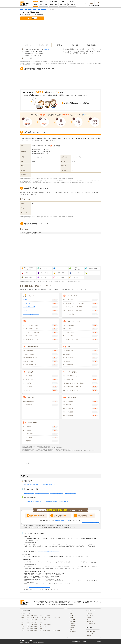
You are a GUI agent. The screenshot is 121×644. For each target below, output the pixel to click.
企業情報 (99, 641)
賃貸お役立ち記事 (91, 631)
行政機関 (77, 273)
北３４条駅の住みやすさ (39, 501)
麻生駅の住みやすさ (63, 501)
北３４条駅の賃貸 (34, 485)
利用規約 (89, 618)
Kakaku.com (27, 642)
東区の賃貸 (26, 485)
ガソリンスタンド (93, 273)
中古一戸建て (73, 622)
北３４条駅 (35, 52)
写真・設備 (75, 45)
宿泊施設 (77, 277)
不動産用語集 (90, 633)
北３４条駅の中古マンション (42, 493)
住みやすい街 (72, 5)
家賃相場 (89, 635)
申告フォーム (31, 64)
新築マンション (73, 616)
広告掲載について (91, 624)
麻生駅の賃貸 (52, 485)
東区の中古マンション (29, 493)
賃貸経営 (72, 630)
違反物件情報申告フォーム (62, 520)
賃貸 (36, 5)
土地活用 (72, 628)
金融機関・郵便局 (93, 268)
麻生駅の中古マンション (70, 493)
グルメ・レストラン (29, 268)
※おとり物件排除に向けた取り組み (90, 522)
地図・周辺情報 (56, 146)
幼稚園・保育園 (61, 273)
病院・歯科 (29, 273)
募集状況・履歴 (44, 45)
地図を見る (46, 49)
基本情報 (28, 45)
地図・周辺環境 (92, 45)
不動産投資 (72, 626)
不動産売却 (63, 5)
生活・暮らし (45, 277)
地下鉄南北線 (28, 52)
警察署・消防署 (29, 277)
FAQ (88, 620)
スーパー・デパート (45, 268)
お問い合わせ (90, 622)
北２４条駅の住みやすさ (52, 501)
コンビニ (61, 268)
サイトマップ (90, 616)
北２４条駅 (35, 54)
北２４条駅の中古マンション (57, 493)
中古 (46, 5)
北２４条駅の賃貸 (44, 485)
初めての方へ (90, 614)
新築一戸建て (73, 620)
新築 (41, 5)
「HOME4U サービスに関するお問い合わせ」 (40, 587)
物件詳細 (59, 45)
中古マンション (73, 618)
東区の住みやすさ (28, 501)
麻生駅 (34, 55)
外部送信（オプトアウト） (88, 641)
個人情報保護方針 (76, 641)
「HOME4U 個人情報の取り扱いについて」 (49, 551)
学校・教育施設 (45, 273)
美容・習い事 (61, 277)
